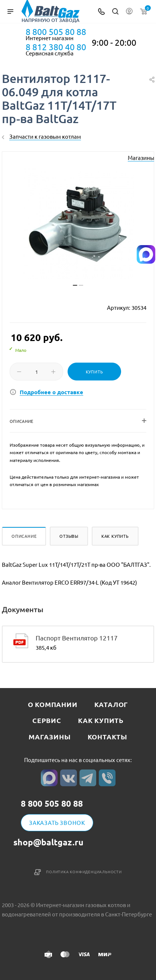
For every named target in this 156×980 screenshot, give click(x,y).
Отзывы (69, 536)
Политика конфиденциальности (84, 872)
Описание (24, 536)
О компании (53, 704)
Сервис (47, 720)
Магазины (141, 158)
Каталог (111, 704)
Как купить (115, 536)
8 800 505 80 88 (56, 32)
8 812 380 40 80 (56, 47)
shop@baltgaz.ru (48, 842)
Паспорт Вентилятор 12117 (77, 638)
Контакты (108, 737)
